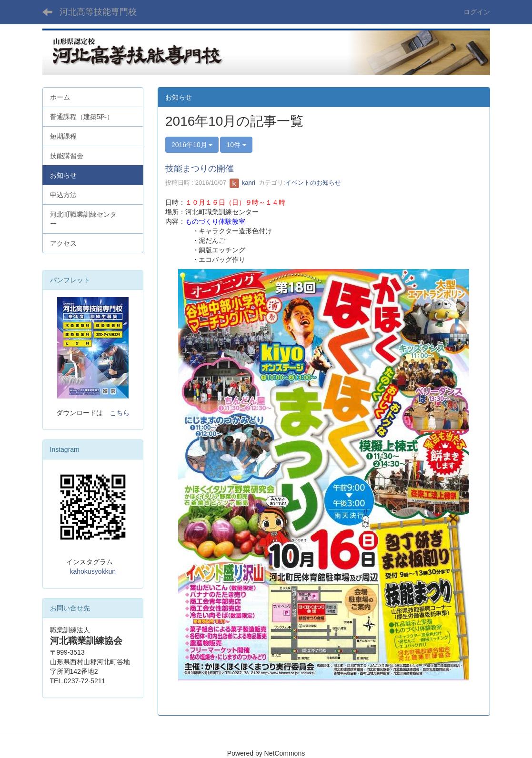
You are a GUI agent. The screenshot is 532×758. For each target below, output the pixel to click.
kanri (242, 183)
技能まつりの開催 (200, 169)
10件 (236, 145)
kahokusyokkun (93, 571)
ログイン (477, 12)
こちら (120, 413)
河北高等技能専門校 (98, 12)
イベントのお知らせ (313, 183)
